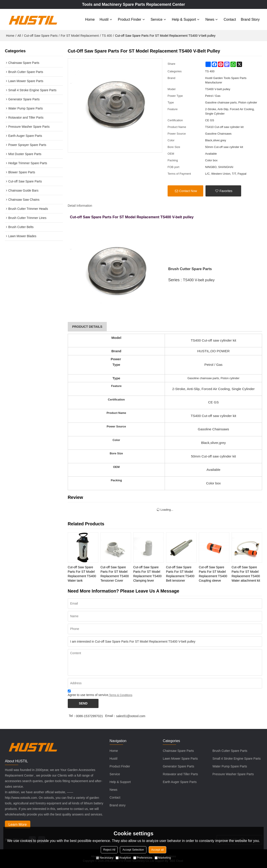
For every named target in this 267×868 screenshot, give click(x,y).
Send (83, 703)
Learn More (18, 824)
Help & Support (184, 19)
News (210, 19)
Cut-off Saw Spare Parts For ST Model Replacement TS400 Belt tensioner (180, 574)
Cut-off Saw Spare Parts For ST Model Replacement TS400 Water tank (82, 574)
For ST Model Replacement (80, 36)
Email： (111, 716)
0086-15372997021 (89, 716)
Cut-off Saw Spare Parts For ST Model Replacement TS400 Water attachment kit (246, 574)
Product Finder (130, 19)
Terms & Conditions (121, 695)
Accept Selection (133, 850)
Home (90, 19)
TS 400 (107, 36)
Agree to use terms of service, (100, 694)
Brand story (250, 19)
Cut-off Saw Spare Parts (41, 36)
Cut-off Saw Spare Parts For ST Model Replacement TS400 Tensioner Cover (115, 574)
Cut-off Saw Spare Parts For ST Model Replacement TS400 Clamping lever (147, 574)
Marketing (163, 858)
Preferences (143, 858)
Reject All (109, 850)
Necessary (105, 858)
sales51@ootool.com (131, 716)
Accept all (157, 850)
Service (157, 19)
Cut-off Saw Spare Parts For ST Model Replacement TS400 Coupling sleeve (213, 574)
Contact (230, 19)
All (19, 36)
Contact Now (188, 191)
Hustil (104, 19)
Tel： (72, 716)
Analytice (123, 858)
